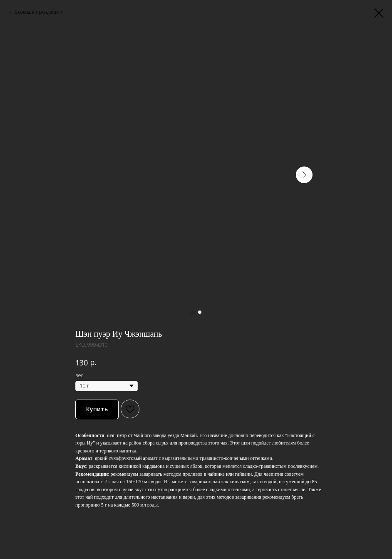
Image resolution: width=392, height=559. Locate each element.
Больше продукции (39, 12)
